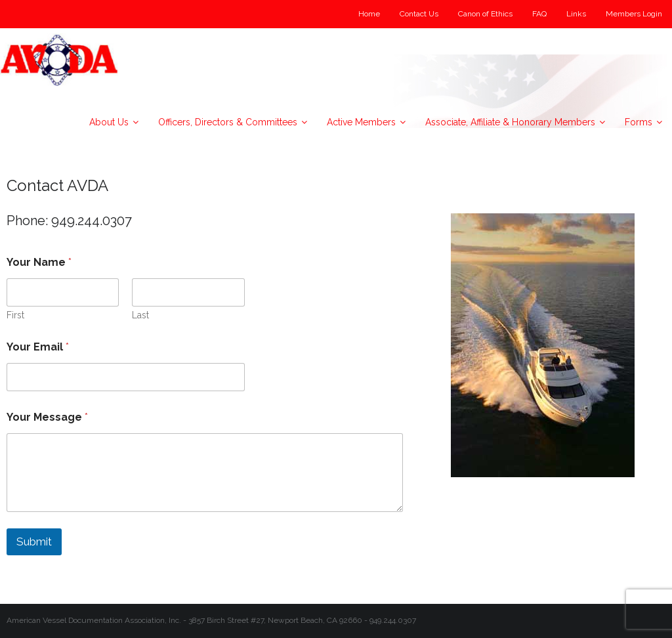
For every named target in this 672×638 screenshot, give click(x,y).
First (15, 315)
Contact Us (419, 14)
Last (140, 315)
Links (576, 14)
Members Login (634, 14)
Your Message (47, 417)
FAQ (539, 14)
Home (369, 14)
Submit (34, 542)
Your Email (38, 347)
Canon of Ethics (485, 14)
